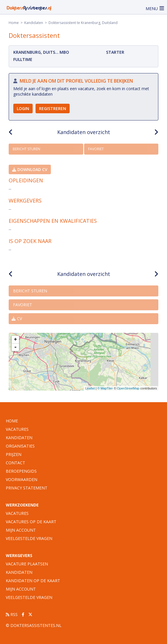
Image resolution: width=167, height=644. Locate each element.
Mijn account (21, 530)
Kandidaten (34, 23)
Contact (15, 463)
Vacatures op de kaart (31, 522)
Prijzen (14, 454)
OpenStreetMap (128, 388)
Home (14, 23)
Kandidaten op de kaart (33, 581)
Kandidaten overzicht (84, 132)
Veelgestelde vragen (29, 538)
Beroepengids (21, 471)
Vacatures (17, 513)
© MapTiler (105, 388)
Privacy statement (27, 488)
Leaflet (90, 388)
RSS (12, 614)
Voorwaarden (22, 479)
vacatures (17, 429)
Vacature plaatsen (27, 564)
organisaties (20, 446)
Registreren (53, 108)
